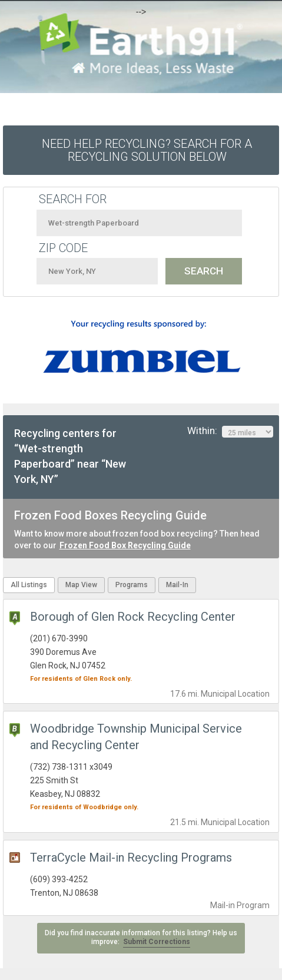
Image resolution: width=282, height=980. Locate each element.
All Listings (29, 585)
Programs (132, 585)
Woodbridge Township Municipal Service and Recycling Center (136, 737)
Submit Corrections (157, 942)
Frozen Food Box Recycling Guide (125, 545)
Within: (230, 431)
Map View (81, 585)
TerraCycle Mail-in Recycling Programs (131, 857)
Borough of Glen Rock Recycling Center (133, 617)
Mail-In (177, 585)
